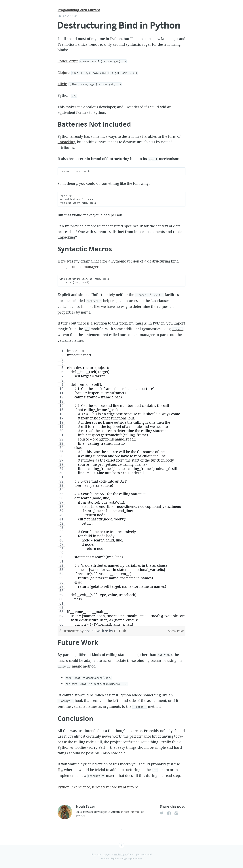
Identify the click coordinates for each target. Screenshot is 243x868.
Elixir (62, 84)
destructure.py (72, 631)
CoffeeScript (68, 61)
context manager (85, 267)
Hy (60, 770)
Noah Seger (120, 854)
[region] (121, 488)
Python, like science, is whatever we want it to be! (99, 787)
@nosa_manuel (131, 812)
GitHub (120, 631)
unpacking (66, 142)
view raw (176, 631)
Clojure (64, 73)
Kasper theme (134, 858)
